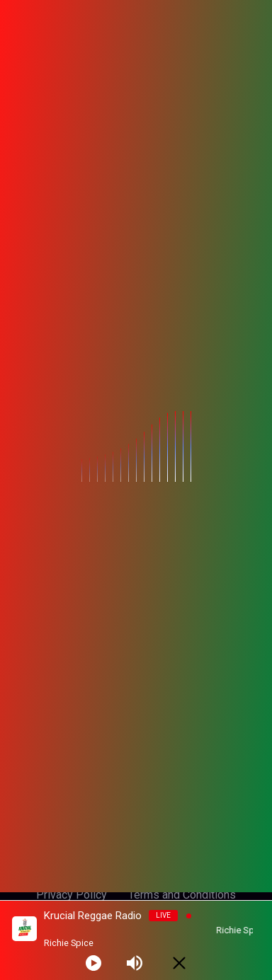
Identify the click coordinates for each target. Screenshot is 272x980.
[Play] (93, 963)
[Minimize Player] (179, 963)
